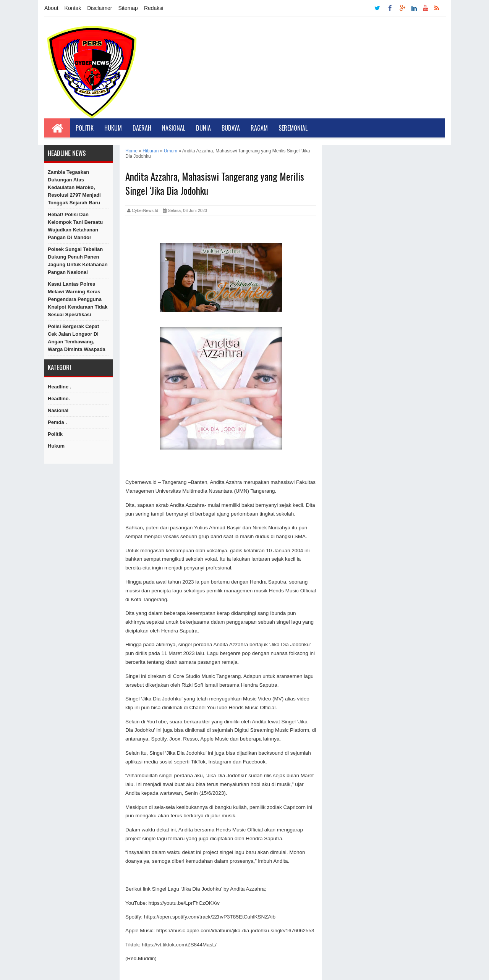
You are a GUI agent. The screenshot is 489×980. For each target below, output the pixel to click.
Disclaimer (100, 8)
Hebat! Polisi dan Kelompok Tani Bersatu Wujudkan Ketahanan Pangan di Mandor (75, 226)
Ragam (259, 128)
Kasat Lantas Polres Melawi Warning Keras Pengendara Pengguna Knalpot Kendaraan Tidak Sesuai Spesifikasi (78, 299)
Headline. (59, 399)
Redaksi (154, 8)
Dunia (203, 128)
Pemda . (57, 422)
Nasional (174, 128)
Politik (85, 128)
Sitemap (128, 8)
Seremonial (293, 128)
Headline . (59, 387)
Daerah (142, 128)
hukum (56, 446)
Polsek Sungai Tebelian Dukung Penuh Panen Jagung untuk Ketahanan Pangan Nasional (78, 261)
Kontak (73, 8)
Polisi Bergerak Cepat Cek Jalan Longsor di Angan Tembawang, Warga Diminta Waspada (77, 338)
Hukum (113, 128)
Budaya (231, 128)
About (51, 8)
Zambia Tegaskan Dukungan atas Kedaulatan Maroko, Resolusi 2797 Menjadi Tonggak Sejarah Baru (74, 187)
